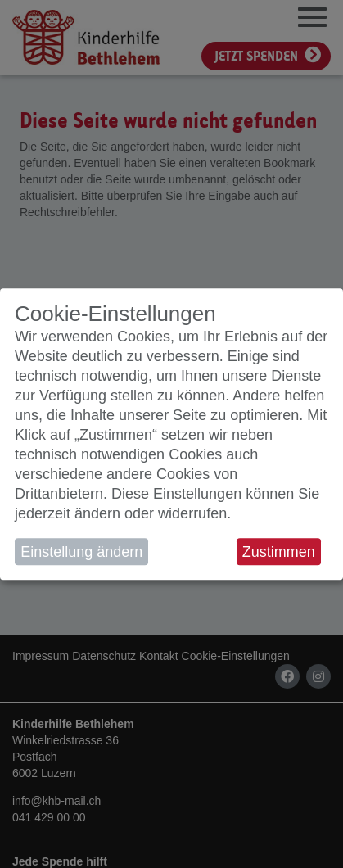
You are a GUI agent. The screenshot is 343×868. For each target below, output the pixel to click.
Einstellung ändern (81, 552)
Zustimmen (279, 552)
